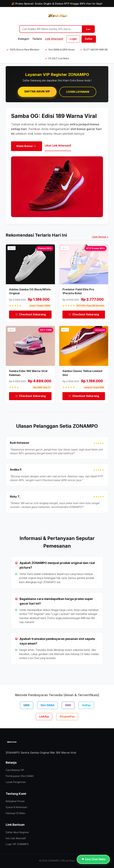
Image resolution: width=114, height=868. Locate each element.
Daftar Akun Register (17, 832)
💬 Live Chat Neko (93, 859)
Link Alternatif (54, 39)
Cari (88, 29)
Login (73, 39)
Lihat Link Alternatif (58, 146)
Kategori (24, 39)
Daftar (89, 39)
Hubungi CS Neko (16, 813)
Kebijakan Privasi (15, 801)
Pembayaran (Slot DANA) (20, 776)
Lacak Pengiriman (16, 782)
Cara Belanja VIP (15, 770)
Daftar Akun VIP (37, 91)
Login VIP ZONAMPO (17, 844)
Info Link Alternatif (16, 838)
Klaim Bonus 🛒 (27, 146)
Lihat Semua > (100, 237)
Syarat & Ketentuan (16, 807)
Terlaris (37, 39)
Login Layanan (78, 92)
